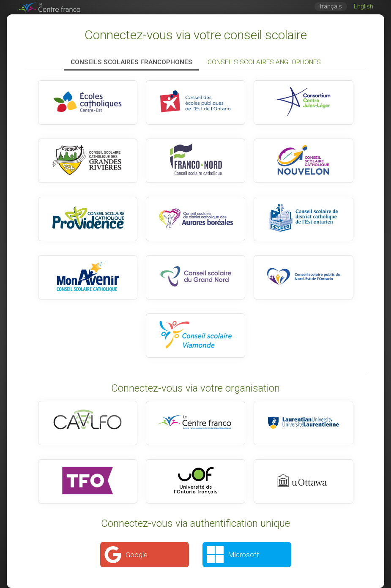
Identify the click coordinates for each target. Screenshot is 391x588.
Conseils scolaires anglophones (264, 62)
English (364, 7)
